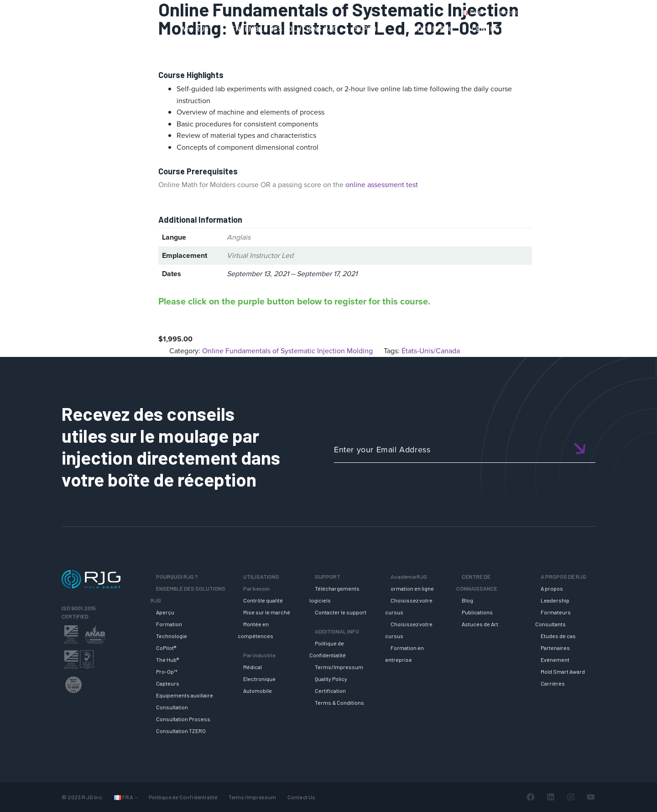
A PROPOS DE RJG (610, 29)
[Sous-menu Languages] (136, 797)
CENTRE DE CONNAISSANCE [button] (517, 29)
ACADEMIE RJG (429, 29)
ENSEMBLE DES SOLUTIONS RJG (284, 29)
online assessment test (382, 185)
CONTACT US (561, 12)
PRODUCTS (512, 12)
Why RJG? (196, 29)
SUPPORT (371, 29)
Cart (636, 12)
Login (610, 12)
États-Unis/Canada (431, 351)
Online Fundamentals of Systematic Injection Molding (287, 351)
